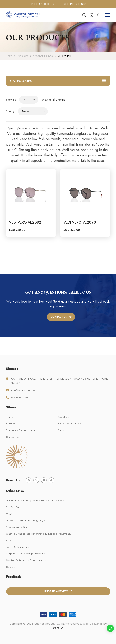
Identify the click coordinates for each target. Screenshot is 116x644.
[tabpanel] (58, 4)
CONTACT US (59, 330)
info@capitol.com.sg (25, 386)
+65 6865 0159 (21, 393)
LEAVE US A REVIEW (56, 594)
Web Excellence (93, 624)
